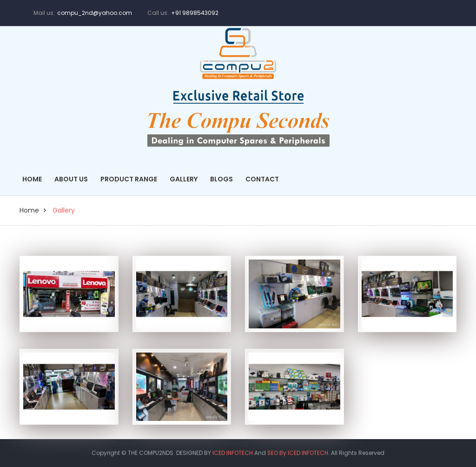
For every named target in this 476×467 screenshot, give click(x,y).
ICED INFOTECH (233, 453)
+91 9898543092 (195, 13)
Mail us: (44, 13)
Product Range (129, 179)
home (29, 210)
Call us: (158, 13)
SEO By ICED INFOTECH (298, 453)
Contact (262, 179)
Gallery (184, 179)
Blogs (221, 179)
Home (32, 179)
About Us (71, 179)
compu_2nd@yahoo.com (95, 13)
